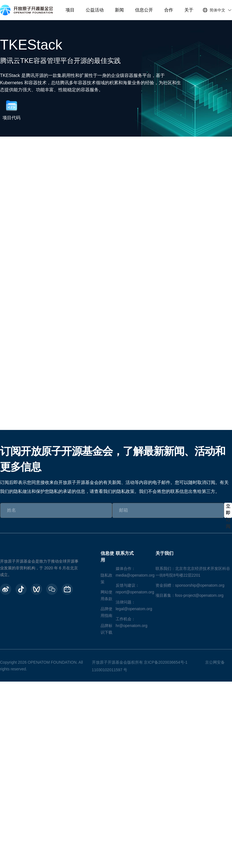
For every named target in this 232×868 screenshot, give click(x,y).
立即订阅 (228, 511)
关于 (189, 10)
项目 (70, 10)
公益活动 (95, 10)
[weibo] (6, 589)
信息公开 (144, 10)
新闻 (119, 10)
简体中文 (217, 10)
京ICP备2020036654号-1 (166, 662)
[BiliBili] (67, 589)
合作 (169, 10)
